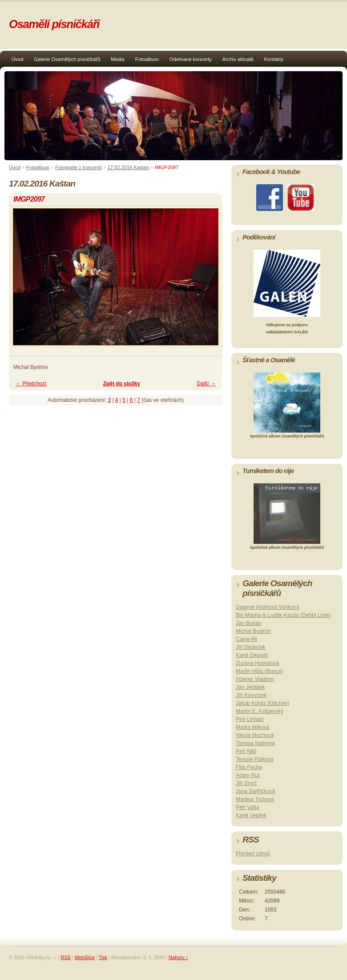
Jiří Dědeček (251, 647)
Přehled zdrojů (253, 854)
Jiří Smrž (246, 783)
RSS (65, 957)
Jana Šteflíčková (255, 791)
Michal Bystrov (253, 631)
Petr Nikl (246, 751)
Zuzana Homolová (257, 663)
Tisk (103, 957)
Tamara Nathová (255, 743)
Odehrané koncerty (191, 59)
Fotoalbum (147, 59)
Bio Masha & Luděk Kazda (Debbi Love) (283, 615)
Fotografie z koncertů (79, 167)
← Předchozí (31, 384)
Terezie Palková (255, 759)
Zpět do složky (122, 384)
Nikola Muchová (255, 735)
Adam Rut (248, 775)
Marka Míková (252, 727)
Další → (206, 384)
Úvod (17, 59)
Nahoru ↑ (178, 957)
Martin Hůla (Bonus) (260, 671)
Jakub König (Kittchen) (263, 703)
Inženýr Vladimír (255, 679)
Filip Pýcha (249, 767)
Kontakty (274, 59)
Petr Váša (248, 807)
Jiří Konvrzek (251, 695)
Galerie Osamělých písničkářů (67, 59)
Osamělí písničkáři (54, 24)
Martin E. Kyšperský (260, 711)
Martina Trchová (255, 799)
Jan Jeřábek (250, 687)
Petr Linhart (250, 719)
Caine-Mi (246, 639)
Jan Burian (248, 623)
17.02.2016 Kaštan (128, 167)
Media (117, 59)
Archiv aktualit (238, 59)
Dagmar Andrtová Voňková (268, 607)
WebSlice (84, 957)
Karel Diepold (252, 655)
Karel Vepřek (251, 815)
